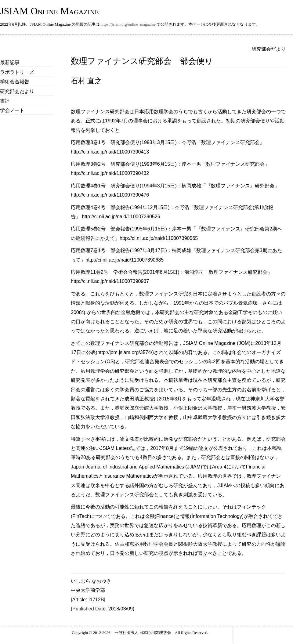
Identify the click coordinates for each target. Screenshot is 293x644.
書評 (5, 101)
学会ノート (12, 110)
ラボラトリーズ (17, 72)
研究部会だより (17, 91)
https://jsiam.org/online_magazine (128, 24)
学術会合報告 (15, 82)
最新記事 (10, 62)
